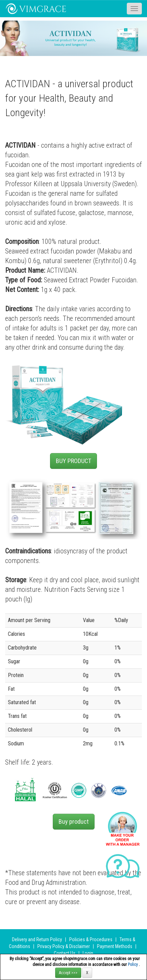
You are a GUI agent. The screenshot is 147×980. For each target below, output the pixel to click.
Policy (133, 965)
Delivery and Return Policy (37, 939)
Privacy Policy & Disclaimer (64, 946)
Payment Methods (115, 946)
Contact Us (65, 953)
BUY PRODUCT (73, 461)
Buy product (74, 821)
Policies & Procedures (91, 939)
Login (88, 953)
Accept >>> (68, 973)
